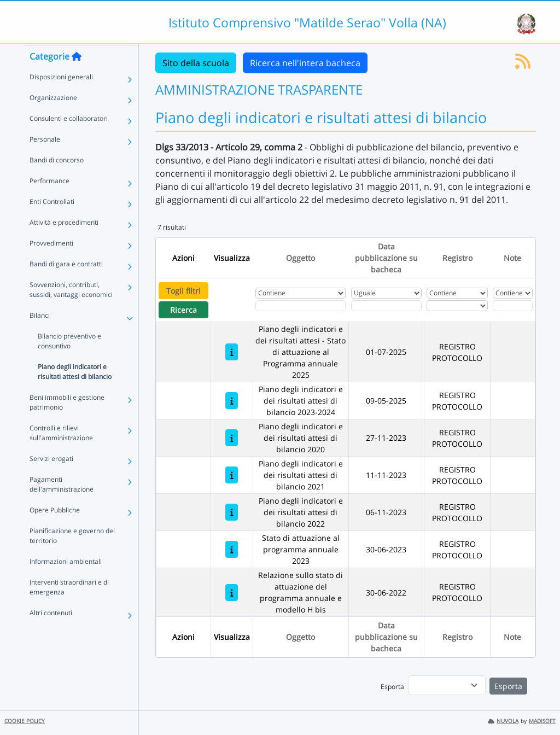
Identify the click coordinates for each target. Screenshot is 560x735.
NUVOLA (503, 721)
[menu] (447, 685)
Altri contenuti (51, 634)
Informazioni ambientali (66, 582)
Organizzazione (53, 118)
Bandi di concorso (57, 181)
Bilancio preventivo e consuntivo (69, 362)
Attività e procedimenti (64, 243)
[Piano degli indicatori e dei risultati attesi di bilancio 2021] (232, 475)
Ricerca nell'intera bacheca (305, 63)
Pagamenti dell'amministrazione (62, 505)
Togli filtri (183, 291)
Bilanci (40, 336)
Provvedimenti (51, 264)
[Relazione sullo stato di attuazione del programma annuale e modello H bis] (232, 593)
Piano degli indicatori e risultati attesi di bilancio (75, 392)
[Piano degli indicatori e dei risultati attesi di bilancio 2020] (232, 438)
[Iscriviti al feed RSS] (523, 65)
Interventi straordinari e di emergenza (69, 608)
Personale (45, 160)
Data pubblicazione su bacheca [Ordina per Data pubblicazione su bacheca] (386, 258)
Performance (49, 202)
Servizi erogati (51, 479)
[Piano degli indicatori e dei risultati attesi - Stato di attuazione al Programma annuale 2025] (232, 352)
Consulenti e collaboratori (69, 139)
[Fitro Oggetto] (301, 306)
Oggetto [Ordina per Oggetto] (301, 258)
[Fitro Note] (512, 306)
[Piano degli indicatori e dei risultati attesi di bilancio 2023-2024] (232, 401)
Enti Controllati (52, 222)
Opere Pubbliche (55, 531)
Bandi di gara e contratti (66, 285)
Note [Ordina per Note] (512, 258)
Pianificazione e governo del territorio (72, 556)
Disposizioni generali (61, 98)
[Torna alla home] (77, 77)
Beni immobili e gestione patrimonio (67, 423)
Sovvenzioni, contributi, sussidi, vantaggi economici (71, 310)
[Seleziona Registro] (457, 306)
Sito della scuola (196, 63)
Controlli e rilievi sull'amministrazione (61, 454)
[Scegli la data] (386, 306)
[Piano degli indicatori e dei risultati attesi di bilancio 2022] (232, 512)
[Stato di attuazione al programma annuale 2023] (232, 549)
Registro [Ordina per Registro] (457, 258)
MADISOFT (542, 721)
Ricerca (183, 310)
